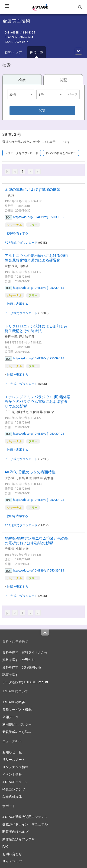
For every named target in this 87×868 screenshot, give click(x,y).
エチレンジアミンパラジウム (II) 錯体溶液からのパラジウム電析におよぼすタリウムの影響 (38, 401)
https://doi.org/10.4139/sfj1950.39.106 (39, 217)
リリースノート (14, 759)
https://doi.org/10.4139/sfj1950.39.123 (39, 434)
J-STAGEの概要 (14, 702)
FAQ (5, 846)
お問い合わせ (12, 854)
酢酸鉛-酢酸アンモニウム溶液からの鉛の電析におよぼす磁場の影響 (37, 541)
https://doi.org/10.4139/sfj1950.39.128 (39, 500)
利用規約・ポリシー (17, 724)
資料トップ (13, 52)
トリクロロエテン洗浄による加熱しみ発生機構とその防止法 (36, 328)
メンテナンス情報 (15, 767)
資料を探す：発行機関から (22, 667)
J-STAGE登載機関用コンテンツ (25, 817)
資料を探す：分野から (19, 660)
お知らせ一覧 (12, 752)
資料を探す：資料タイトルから (25, 652)
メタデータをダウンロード (22, 153)
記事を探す (10, 675)
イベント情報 (12, 774)
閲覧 (63, 80)
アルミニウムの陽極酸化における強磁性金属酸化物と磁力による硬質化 (36, 258)
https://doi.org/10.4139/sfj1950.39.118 (39, 358)
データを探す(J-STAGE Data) (25, 682)
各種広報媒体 (12, 797)
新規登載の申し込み (17, 732)
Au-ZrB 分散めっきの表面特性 (30, 472)
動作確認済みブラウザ (19, 839)
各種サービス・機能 (17, 709)
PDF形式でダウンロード (21, 242)
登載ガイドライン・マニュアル (25, 824)
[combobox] (21, 94)
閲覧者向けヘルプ (15, 832)
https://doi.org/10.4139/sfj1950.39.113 (39, 288)
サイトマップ (12, 861)
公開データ (10, 717)
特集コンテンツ (14, 789)
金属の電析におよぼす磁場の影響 (32, 189)
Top (45, 632)
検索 (22, 80)
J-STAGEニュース (15, 782)
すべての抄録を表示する (61, 153)
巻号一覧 (36, 52)
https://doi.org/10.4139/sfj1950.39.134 (39, 570)
